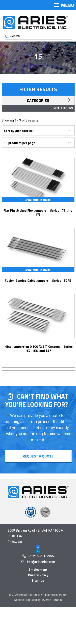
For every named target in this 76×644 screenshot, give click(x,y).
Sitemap (38, 580)
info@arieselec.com (41, 562)
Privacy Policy (38, 575)
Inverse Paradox (52, 600)
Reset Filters (63, 108)
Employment (38, 569)
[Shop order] (38, 130)
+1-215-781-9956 (41, 556)
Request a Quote (38, 456)
